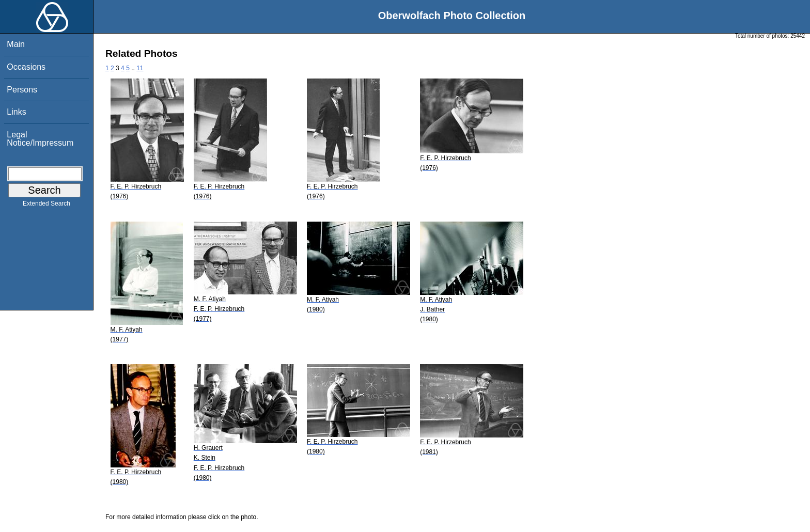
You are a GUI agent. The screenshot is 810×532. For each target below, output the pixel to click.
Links (16, 112)
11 (140, 68)
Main (16, 44)
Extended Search (46, 206)
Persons (22, 90)
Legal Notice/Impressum (40, 139)
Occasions (26, 67)
